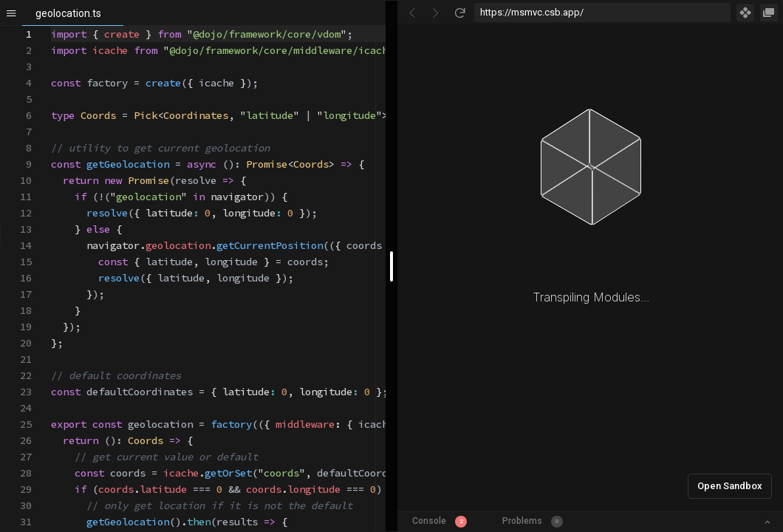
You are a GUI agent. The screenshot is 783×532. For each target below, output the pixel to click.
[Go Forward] (436, 13)
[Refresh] (459, 13)
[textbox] (51, 26)
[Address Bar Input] (602, 13)
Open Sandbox (730, 486)
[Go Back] (412, 13)
